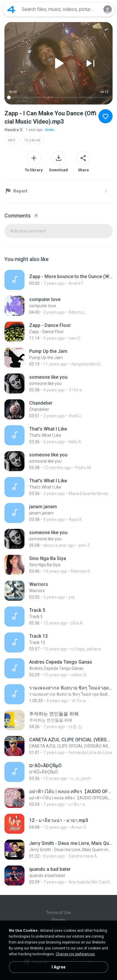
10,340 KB (32, 140)
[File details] (58, 280)
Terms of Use (58, 913)
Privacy (59, 920)
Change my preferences (75, 954)
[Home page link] (11, 9)
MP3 (12, 140)
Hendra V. (14, 130)
